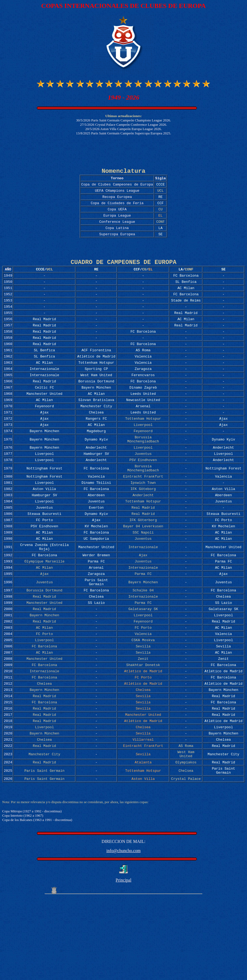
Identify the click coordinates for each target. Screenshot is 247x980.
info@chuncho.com (123, 932)
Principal (123, 961)
